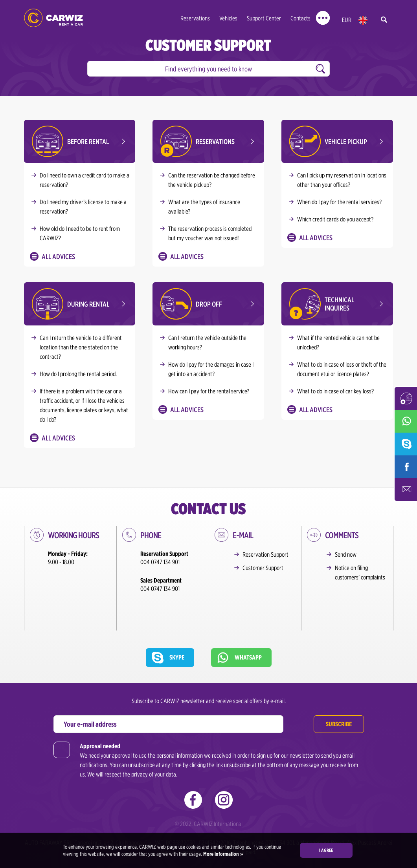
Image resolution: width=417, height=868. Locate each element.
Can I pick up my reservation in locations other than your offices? (342, 180)
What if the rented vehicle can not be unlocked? (338, 343)
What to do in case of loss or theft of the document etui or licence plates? (342, 369)
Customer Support (263, 568)
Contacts (300, 18)
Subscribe (339, 687)
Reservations (195, 18)
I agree (326, 850)
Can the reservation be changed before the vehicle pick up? (212, 180)
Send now (346, 555)
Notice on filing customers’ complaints (360, 573)
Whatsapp (248, 620)
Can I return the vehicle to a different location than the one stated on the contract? (81, 347)
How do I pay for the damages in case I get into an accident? (211, 369)
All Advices (58, 257)
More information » (222, 854)
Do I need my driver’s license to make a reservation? (83, 207)
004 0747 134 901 (160, 562)
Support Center (264, 18)
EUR (347, 20)
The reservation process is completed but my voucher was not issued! (210, 233)
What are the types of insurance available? (204, 207)
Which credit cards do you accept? (335, 219)
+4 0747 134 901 (276, 806)
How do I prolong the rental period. (78, 374)
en (363, 20)
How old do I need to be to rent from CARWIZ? (80, 233)
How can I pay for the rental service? (209, 391)
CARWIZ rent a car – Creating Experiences (53, 18)
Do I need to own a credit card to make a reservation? (85, 180)
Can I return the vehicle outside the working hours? (207, 343)
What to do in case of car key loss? (335, 391)
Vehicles (228, 18)
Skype (177, 620)
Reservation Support (265, 555)
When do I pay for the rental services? (339, 202)
